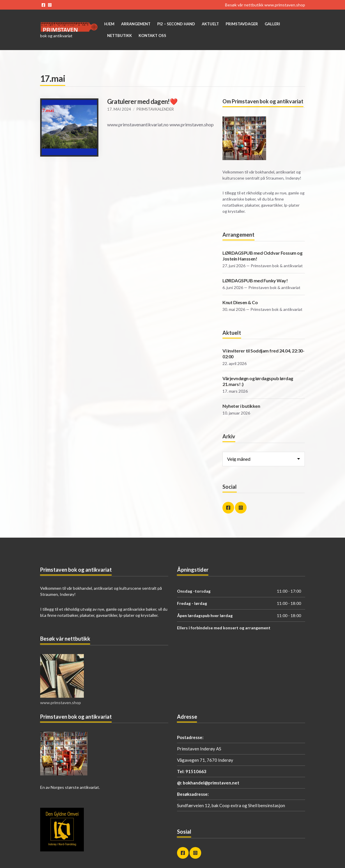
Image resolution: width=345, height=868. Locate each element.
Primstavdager (242, 24)
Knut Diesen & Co (240, 302)
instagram (50, 5)
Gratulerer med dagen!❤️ (142, 101)
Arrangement (136, 24)
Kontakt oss (152, 36)
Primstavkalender (155, 109)
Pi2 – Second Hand (176, 24)
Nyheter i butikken (241, 406)
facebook (43, 5)
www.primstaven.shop (285, 5)
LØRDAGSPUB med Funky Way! (255, 280)
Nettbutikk (120, 36)
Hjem (109, 24)
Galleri (272, 24)
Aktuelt (210, 24)
